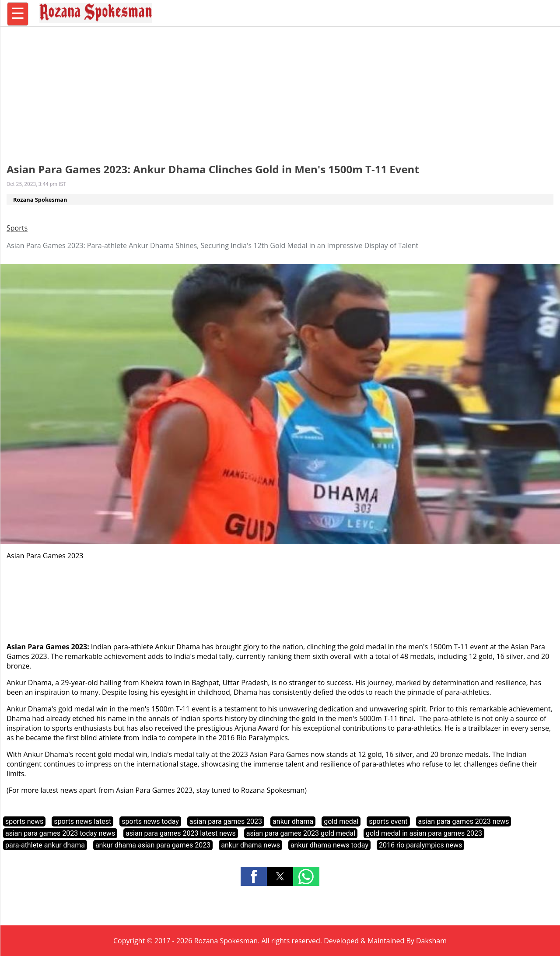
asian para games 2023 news (464, 821)
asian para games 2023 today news (60, 833)
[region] (280, 90)
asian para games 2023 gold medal (301, 833)
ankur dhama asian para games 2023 (153, 845)
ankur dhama (293, 821)
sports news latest (82, 821)
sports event (388, 821)
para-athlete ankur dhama (45, 845)
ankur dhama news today (329, 845)
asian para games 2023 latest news (181, 833)
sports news (24, 821)
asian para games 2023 (226, 821)
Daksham (431, 941)
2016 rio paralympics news (420, 845)
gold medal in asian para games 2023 (424, 833)
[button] (254, 876)
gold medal (341, 821)
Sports (17, 228)
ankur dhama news (250, 845)
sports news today (150, 821)
